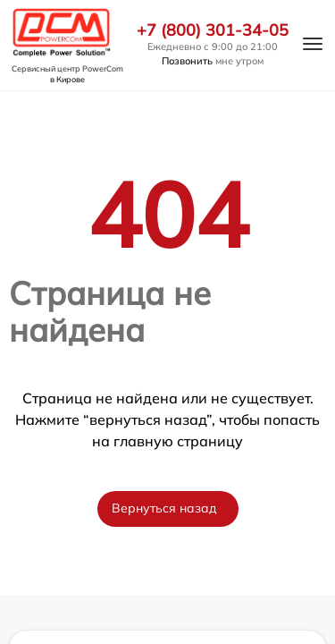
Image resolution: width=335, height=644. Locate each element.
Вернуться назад (164, 508)
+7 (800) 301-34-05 (213, 30)
